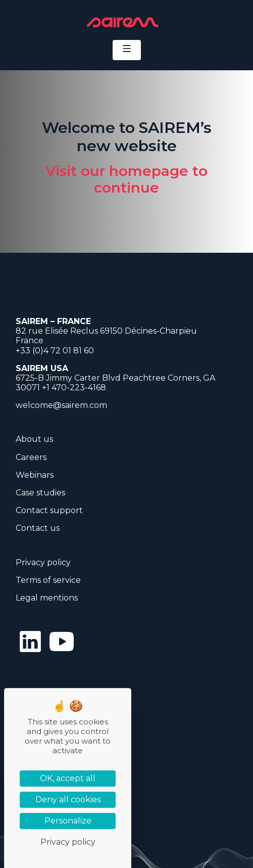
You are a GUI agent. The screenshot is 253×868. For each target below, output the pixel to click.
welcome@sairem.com (61, 405)
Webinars (35, 475)
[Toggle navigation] (127, 50)
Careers (31, 457)
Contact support (49, 510)
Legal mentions (47, 598)
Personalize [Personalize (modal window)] (68, 821)
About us (34, 439)
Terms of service (48, 580)
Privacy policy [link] (68, 842)
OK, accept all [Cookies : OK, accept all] (68, 778)
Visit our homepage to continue (126, 179)
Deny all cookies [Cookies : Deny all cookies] (68, 800)
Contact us (38, 528)
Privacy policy (43, 562)
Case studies (40, 493)
